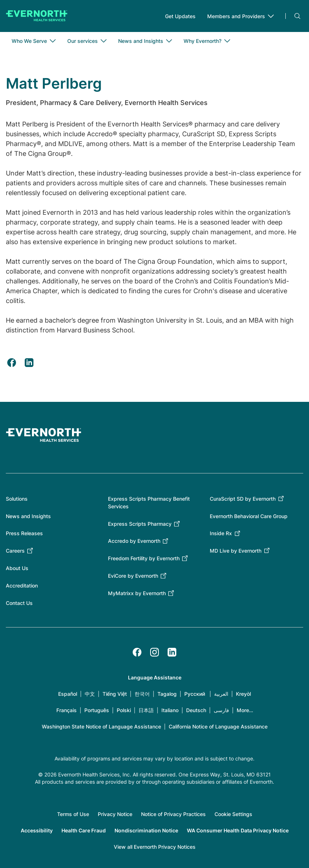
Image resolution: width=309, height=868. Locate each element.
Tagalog (167, 694)
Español (68, 694)
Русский (195, 694)
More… (245, 710)
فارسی (221, 710)
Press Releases (24, 533)
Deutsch (196, 710)
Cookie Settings (233, 814)
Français (67, 710)
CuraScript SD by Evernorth (243, 499)
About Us (17, 568)
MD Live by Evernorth (236, 551)
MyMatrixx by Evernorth (137, 593)
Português (97, 710)
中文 (90, 694)
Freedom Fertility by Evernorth (144, 558)
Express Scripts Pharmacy (140, 524)
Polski (124, 710)
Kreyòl (243, 694)
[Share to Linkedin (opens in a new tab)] (29, 363)
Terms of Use (73, 814)
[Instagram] (154, 652)
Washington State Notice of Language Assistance (101, 726)
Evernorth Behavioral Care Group (249, 516)
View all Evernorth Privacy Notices (155, 847)
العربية (221, 694)
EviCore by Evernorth (133, 576)
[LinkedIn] (172, 652)
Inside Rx (221, 533)
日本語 (146, 710)
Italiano (170, 710)
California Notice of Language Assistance (218, 726)
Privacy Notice (115, 814)
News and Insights (28, 516)
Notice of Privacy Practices (173, 814)
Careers (15, 551)
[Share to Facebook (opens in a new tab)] (12, 363)
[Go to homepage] (37, 16)
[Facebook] (137, 652)
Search (297, 16)
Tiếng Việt (115, 694)
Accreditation (22, 586)
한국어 (142, 694)
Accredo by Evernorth (134, 541)
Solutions (17, 499)
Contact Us (19, 603)
